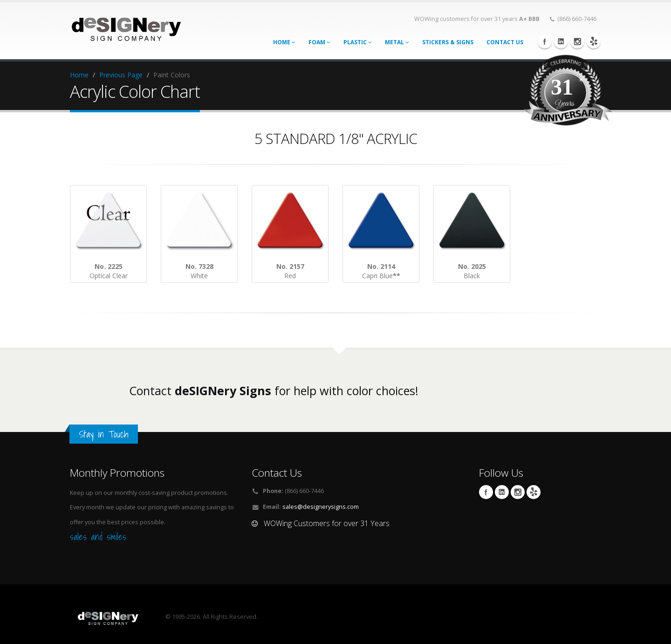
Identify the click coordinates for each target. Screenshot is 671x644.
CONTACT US (505, 42)
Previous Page (121, 75)
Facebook (545, 41)
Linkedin (561, 41)
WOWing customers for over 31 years (477, 19)
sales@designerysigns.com (321, 507)
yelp (594, 41)
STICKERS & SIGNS (448, 42)
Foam (319, 42)
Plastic (358, 42)
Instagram (577, 41)
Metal (397, 42)
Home (284, 42)
